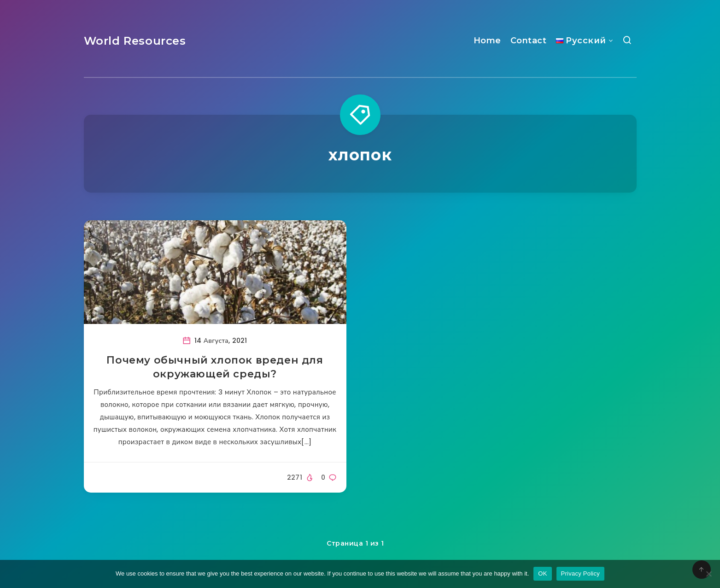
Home (487, 41)
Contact (529, 41)
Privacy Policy (580, 573)
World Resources (135, 41)
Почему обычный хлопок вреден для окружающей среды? (215, 367)
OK (542, 573)
